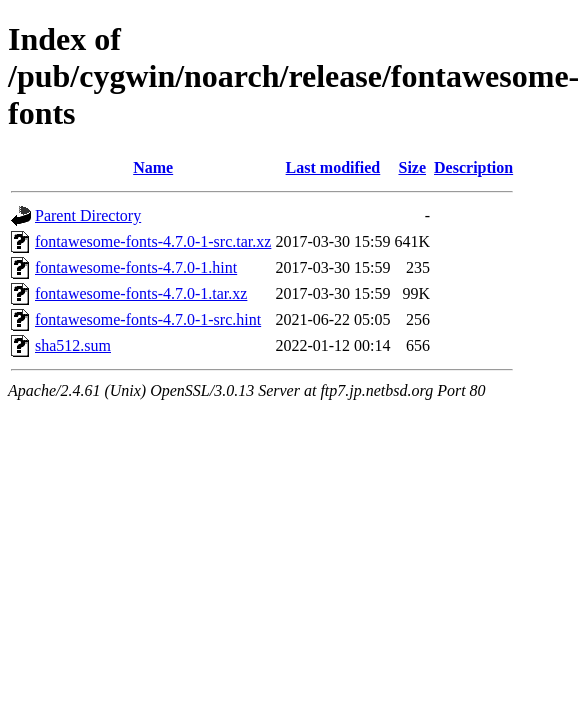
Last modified (333, 167)
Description (473, 167)
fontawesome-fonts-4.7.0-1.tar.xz (141, 293)
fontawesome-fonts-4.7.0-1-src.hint (148, 319)
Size (412, 167)
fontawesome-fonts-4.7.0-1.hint (136, 267)
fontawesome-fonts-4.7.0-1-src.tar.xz (153, 241)
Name (153, 167)
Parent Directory (88, 215)
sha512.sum (73, 345)
